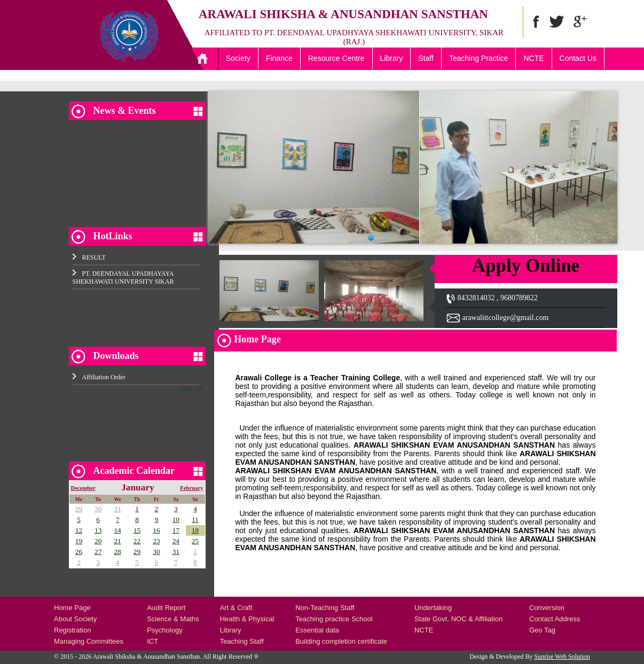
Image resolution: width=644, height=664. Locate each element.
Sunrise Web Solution (562, 657)
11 (195, 520)
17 (176, 530)
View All (191, 389)
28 (117, 552)
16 (156, 530)
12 (79, 530)
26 (79, 552)
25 (195, 541)
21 (117, 541)
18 (195, 530)
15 (137, 530)
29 (79, 509)
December (83, 488)
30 (98, 509)
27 (98, 552)
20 (98, 541)
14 (117, 530)
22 (137, 541)
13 (98, 530)
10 (176, 520)
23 (156, 541)
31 (117, 509)
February (191, 488)
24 (176, 541)
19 (79, 541)
